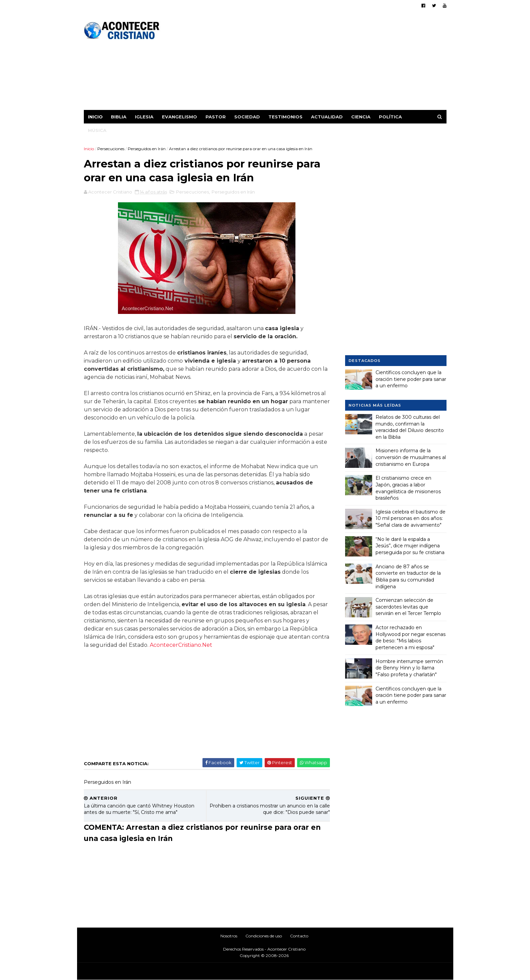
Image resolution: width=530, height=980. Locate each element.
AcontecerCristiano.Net (181, 645)
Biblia (119, 117)
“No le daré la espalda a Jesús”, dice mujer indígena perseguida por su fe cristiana (410, 546)
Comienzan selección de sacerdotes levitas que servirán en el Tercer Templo (408, 607)
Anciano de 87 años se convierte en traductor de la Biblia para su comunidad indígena (408, 577)
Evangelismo (179, 117)
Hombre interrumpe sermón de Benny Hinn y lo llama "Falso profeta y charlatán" (409, 668)
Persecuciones (111, 149)
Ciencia (361, 117)
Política (390, 117)
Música (97, 130)
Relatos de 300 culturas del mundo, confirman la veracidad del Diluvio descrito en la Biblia (410, 427)
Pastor (216, 117)
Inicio (95, 117)
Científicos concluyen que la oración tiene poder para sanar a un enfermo (411, 379)
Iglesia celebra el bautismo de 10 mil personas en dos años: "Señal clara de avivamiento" (411, 518)
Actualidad (327, 117)
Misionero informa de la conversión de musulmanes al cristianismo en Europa (411, 457)
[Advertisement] (323, 63)
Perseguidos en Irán (147, 149)
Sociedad (247, 117)
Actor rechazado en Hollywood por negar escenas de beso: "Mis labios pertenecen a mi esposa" (411, 637)
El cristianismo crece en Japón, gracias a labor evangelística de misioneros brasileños (408, 488)
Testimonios (285, 117)
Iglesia (144, 117)
